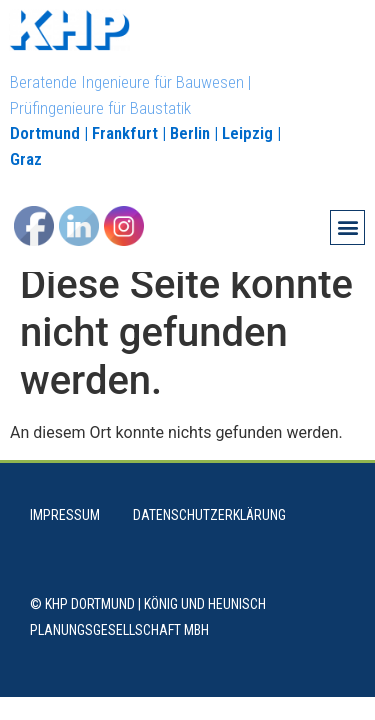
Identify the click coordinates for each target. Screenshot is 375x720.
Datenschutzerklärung (209, 533)
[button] (347, 227)
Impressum (65, 533)
